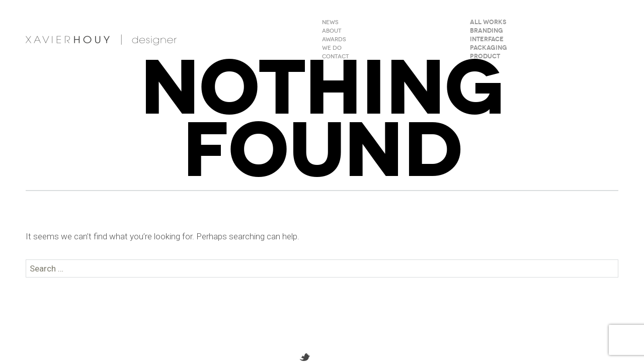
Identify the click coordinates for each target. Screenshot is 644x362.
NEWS (330, 23)
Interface (487, 40)
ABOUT (332, 31)
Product (485, 57)
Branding (487, 31)
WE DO (332, 48)
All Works (488, 23)
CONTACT (336, 57)
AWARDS (334, 40)
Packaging (489, 48)
